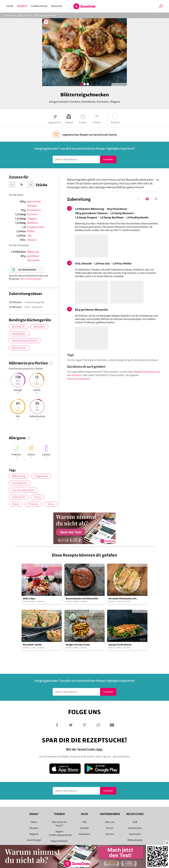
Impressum (135, 834)
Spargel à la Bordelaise (120, 645)
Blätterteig (33, 252)
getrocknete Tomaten (34, 204)
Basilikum (33, 223)
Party (38, 497)
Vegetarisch (24, 15)
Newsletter (85, 834)
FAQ (84, 822)
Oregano (32, 219)
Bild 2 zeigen (85, 84)
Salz (29, 236)
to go (51, 504)
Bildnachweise (135, 840)
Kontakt (85, 828)
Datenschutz (135, 828)
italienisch (19, 497)
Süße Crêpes (29, 599)
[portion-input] (21, 185)
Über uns (110, 822)
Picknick (33, 504)
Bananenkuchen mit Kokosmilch (82, 599)
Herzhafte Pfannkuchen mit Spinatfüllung (122, 599)
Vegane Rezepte (59, 841)
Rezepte (22, 6)
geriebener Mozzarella (33, 258)
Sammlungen (39, 6)
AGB (135, 822)
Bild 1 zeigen (81, 84)
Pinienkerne (34, 210)
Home (10, 6)
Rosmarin (33, 214)
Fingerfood (41, 476)
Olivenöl (32, 240)
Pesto (16, 504)
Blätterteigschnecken (45, 15)
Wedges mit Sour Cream (78, 645)
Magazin (57, 6)
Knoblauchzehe (36, 227)
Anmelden (108, 159)
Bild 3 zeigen (88, 84)
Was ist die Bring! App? (31, 279)
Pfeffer (31, 231)
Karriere (110, 834)
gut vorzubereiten (23, 490)
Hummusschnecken (78, 379)
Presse (110, 828)
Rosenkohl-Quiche (32, 645)
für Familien (20, 483)
